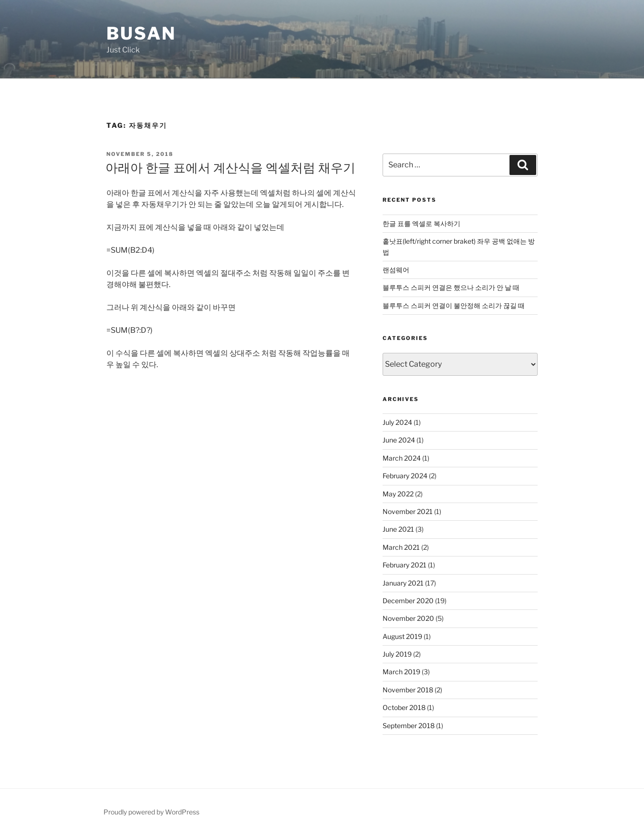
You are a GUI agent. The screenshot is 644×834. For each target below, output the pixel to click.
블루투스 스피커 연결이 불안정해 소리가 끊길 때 (454, 305)
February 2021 (405, 565)
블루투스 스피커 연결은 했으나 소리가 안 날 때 (451, 287)
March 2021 (401, 547)
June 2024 (399, 440)
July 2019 (397, 654)
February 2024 (405, 476)
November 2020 (408, 618)
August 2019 (402, 636)
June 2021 (398, 529)
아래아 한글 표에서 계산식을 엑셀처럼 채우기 (230, 168)
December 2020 (408, 601)
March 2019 (401, 672)
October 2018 (404, 707)
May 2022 (398, 494)
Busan (141, 33)
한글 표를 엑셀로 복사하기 (421, 223)
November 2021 (408, 511)
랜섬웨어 (396, 270)
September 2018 (409, 726)
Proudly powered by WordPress (151, 812)
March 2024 (402, 458)
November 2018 (408, 690)
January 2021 (403, 583)
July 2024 (397, 422)
